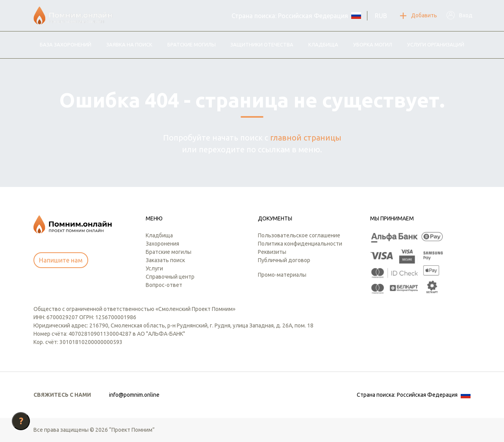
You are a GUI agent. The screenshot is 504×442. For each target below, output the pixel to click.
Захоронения (162, 244)
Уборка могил (373, 44)
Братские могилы (192, 44)
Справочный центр (170, 277)
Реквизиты (272, 252)
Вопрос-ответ (164, 285)
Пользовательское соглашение (299, 235)
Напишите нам (61, 260)
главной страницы (306, 138)
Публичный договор (284, 260)
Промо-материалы (282, 275)
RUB (381, 16)
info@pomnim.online (134, 395)
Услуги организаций (436, 44)
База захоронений (66, 44)
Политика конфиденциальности (300, 244)
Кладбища (323, 44)
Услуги (154, 268)
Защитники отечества (262, 44)
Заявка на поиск (129, 44)
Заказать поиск (165, 260)
